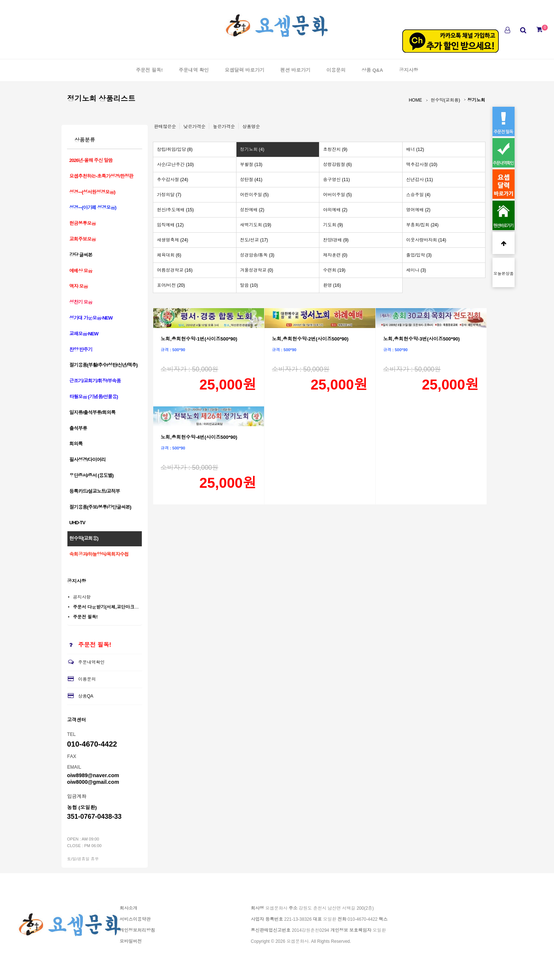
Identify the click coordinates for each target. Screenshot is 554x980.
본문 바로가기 (0, 0)
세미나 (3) (416, 270)
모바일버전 (131, 941)
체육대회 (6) (169, 255)
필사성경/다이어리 (87, 460)
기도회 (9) (333, 225)
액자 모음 (79, 286)
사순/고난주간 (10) (175, 165)
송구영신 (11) (336, 180)
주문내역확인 (86, 662)
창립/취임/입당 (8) (175, 149)
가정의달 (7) (169, 195)
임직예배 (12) (170, 225)
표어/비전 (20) (171, 285)
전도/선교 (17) (254, 240)
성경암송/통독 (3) (257, 255)
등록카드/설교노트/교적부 (94, 491)
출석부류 (78, 428)
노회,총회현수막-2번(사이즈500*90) (310, 339)
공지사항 (409, 70)
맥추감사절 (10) (422, 165)
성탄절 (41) (251, 180)
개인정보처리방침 (137, 930)
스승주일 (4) (418, 195)
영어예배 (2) (418, 210)
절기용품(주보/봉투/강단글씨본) (100, 507)
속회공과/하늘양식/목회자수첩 (99, 554)
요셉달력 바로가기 (245, 70)
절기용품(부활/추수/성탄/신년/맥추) (103, 365)
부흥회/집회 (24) (422, 225)
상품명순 (251, 127)
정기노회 (476, 100)
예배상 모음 (81, 271)
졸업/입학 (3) (419, 255)
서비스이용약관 (135, 919)
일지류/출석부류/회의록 (92, 413)
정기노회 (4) (252, 149)
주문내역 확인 (194, 70)
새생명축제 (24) (173, 240)
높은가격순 (224, 127)
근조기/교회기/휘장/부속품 (95, 381)
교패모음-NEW (84, 334)
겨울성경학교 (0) (257, 270)
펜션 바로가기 (295, 70)
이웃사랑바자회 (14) (426, 240)
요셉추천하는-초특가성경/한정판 (101, 176)
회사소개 (129, 908)
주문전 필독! (149, 70)
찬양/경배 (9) (336, 240)
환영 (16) (332, 285)
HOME (415, 100)
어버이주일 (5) (337, 195)
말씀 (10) (249, 285)
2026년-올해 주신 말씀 (91, 160)
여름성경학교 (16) (175, 270)
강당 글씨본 (81, 255)
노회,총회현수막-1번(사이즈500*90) (199, 339)
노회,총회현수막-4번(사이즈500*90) (199, 437)
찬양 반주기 (81, 350)
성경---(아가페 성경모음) (93, 207)
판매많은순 (165, 127)
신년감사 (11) (420, 180)
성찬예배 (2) (252, 210)
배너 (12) (415, 149)
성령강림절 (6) (337, 165)
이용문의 (336, 70)
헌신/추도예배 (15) (175, 210)
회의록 (76, 444)
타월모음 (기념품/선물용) (94, 397)
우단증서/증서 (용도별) (91, 475)
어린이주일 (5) (255, 195)
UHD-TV (77, 523)
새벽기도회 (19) (256, 225)
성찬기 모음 (81, 302)
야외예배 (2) (335, 210)
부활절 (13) (251, 165)
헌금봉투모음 (83, 223)
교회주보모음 (83, 239)
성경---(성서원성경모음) (92, 192)
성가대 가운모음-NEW (91, 318)
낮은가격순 (194, 127)
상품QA (80, 696)
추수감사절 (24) (173, 180)
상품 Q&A (372, 70)
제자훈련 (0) (335, 255)
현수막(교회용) (445, 100)
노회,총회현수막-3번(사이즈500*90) (421, 339)
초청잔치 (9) (335, 149)
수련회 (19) (334, 270)
